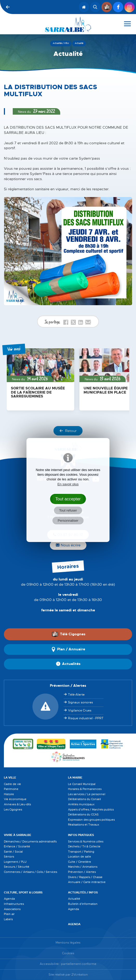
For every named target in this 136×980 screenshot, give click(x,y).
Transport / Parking (81, 852)
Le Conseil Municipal (82, 784)
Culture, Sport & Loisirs (23, 892)
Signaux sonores (80, 702)
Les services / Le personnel (87, 794)
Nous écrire (68, 545)
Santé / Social (13, 852)
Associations (12, 909)
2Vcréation (80, 975)
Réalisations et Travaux (84, 825)
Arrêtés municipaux (81, 804)
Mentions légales (68, 943)
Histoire (9, 794)
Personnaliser (68, 521)
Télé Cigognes (69, 634)
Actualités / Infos (83, 892)
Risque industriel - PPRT (86, 718)
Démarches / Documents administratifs (30, 841)
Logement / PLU (15, 862)
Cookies (68, 953)
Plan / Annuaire (68, 649)
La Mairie (75, 778)
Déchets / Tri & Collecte (84, 846)
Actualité (74, 899)
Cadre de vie (12, 784)
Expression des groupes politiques (91, 820)
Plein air (9, 914)
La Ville (10, 778)
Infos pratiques (81, 835)
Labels (8, 919)
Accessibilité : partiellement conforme (68, 964)
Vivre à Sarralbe (18, 835)
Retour (68, 431)
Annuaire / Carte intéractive (87, 882)
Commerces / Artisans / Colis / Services (30, 872)
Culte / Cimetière (80, 862)
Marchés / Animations (83, 867)
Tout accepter (68, 499)
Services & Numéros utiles (86, 841)
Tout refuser (68, 510)
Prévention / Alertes (82, 872)
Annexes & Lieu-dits (17, 804)
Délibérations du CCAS (83, 814)
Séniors (9, 857)
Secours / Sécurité (17, 867)
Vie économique (15, 799)
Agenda (9, 899)
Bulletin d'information (83, 904)
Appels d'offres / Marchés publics (91, 809)
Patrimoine (11, 789)
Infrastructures (14, 904)
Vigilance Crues (80, 710)
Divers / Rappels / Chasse (85, 877)
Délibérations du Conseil (84, 799)
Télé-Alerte (76, 695)
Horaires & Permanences (85, 789)
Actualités (68, 664)
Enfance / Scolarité (17, 846)
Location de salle (80, 857)
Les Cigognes (13, 809)
